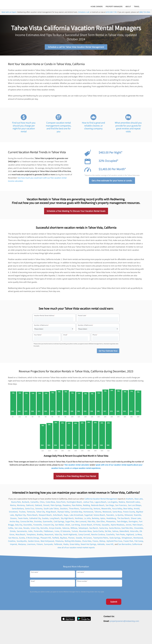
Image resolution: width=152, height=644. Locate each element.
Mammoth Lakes (133, 503)
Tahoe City (40, 513)
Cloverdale (139, 529)
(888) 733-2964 (145, 16)
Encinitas (38, 522)
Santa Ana (103, 529)
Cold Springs (59, 522)
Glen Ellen (101, 522)
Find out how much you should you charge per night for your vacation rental (24, 128)
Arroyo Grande (55, 529)
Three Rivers (74, 509)
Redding (86, 506)
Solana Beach (99, 516)
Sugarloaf (88, 516)
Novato (26, 529)
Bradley (40, 535)
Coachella (110, 535)
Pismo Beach (32, 516)
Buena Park (16, 503)
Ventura (97, 509)
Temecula (31, 513)
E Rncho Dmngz (33, 539)
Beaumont (49, 535)
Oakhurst (30, 506)
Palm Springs (56, 506)
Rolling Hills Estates (73, 542)
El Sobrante (65, 532)
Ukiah (68, 526)
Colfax (11, 529)
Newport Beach (45, 516)
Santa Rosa (117, 513)
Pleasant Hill (46, 539)
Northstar (79, 519)
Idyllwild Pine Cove (114, 542)
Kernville (44, 529)
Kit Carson (88, 539)
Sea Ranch (94, 529)
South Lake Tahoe (51, 509)
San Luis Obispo (135, 506)
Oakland (38, 506)
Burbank (26, 503)
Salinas (115, 532)
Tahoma (98, 513)
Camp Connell (84, 535)
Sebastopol (83, 529)
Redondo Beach (98, 506)
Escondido (28, 526)
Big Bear (63, 539)
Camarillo (34, 503)
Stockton (64, 509)
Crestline (12, 542)
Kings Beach (51, 513)
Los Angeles (112, 503)
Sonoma (39, 509)
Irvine (57, 532)
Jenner (128, 526)
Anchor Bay (14, 522)
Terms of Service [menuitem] (130, 639)
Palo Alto (91, 522)
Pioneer (71, 539)
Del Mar (108, 532)
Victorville (134, 532)
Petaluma (59, 542)
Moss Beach (20, 535)
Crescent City (48, 526)
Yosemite (137, 516)
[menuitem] (98, 6)
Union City (35, 529)
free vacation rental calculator (77, 466)
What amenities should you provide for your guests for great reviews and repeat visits (128, 128)
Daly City (19, 526)
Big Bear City (20, 516)
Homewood (88, 513)
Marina (13, 506)
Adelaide (101, 545)
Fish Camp (139, 542)
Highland (130, 535)
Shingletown (127, 539)
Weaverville (106, 509)
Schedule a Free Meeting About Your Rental (76, 477)
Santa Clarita (98, 532)
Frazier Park (128, 542)
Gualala (45, 519)
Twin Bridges (122, 522)
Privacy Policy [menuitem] (118, 639)
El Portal (97, 526)
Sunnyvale (48, 545)
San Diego (110, 506)
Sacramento (22, 532)
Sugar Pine (70, 522)
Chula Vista (87, 542)
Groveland (13, 513)
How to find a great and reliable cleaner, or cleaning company (93, 127)
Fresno (95, 542)
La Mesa (138, 535)
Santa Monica (115, 529)
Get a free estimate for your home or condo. (112, 181)
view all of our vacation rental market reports (76, 548)
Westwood (107, 513)
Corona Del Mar (27, 522)
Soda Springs (115, 539)
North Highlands (70, 535)
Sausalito (106, 526)
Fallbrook (58, 545)
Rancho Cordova (98, 535)
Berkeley (95, 519)
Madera (122, 503)
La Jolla (87, 519)
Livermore (31, 545)
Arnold (137, 509)
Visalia (66, 545)
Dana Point (61, 503)
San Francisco (121, 506)
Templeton (31, 535)
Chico (42, 503)
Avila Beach (58, 516)
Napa (66, 516)
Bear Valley (128, 509)
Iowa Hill (110, 545)
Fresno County (129, 513)
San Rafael (59, 526)
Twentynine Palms (101, 539)
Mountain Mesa (85, 532)
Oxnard (46, 506)
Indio (30, 532)
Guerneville (48, 522)
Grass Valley (75, 545)
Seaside (79, 539)
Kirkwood (129, 516)
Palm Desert (138, 526)
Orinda (13, 532)
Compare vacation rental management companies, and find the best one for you (59, 128)
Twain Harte (23, 519)
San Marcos (13, 539)
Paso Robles (77, 506)
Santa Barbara (18, 509)
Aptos (103, 519)
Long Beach (55, 519)
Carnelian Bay (76, 513)
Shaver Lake (136, 519)
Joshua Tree (88, 503)
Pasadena (67, 506)
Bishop (102, 542)
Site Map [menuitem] (140, 639)
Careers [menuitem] (97, 639)
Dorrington (133, 522)
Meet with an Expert (9, 16)
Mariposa (22, 545)
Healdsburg (111, 519)
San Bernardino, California (129, 545)
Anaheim (130, 500)
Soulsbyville (22, 542)
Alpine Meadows (118, 526)
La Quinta (119, 516)
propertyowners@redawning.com (124, 622)
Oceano (13, 519)
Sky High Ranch (67, 519)
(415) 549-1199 (111, 16)
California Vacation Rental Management (101, 500)
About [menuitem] (90, 639)
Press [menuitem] (103, 639)
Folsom (40, 545)
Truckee (22, 513)
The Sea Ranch (123, 519)
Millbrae (74, 529)
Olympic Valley (63, 513)
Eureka (22, 539)
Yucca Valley (117, 509)
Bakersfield (124, 532)
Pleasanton (111, 522)
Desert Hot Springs (88, 545)
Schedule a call (84, 16)
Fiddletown (48, 532)
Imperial (13, 545)
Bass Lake (139, 500)
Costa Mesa (50, 503)
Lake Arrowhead (76, 516)
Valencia (66, 529)
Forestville (38, 526)
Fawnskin (110, 516)
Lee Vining (76, 526)
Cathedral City (35, 519)
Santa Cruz (30, 509)
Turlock (75, 532)
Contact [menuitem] (110, 639)
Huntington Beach (74, 503)
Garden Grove (34, 542)
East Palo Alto (127, 529)
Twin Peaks (120, 535)
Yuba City (58, 535)
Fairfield (55, 539)
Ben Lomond (81, 522)
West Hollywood (47, 542)
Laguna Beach (100, 503)
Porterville (38, 532)
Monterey (21, 506)
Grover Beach (87, 526)
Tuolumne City (86, 509)
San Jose (18, 529)
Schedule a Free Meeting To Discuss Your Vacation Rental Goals (76, 212)
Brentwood (138, 539)
